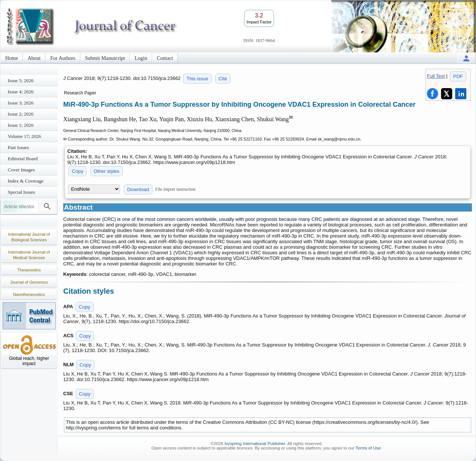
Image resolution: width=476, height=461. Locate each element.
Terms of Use (368, 448)
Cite (223, 79)
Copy (78, 171)
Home (12, 58)
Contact (165, 58)
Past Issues (18, 147)
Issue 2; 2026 (21, 114)
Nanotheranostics (29, 294)
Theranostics (29, 270)
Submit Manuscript (105, 58)
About (34, 58)
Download (138, 189)
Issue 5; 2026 (21, 80)
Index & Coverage (26, 181)
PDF (458, 76)
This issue (197, 79)
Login (141, 58)
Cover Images (21, 170)
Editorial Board (23, 159)
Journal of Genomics (29, 282)
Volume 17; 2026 (24, 136)
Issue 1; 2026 (21, 125)
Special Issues (21, 192)
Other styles (107, 171)
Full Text (436, 76)
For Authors (63, 58)
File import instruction (176, 189)
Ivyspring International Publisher (255, 444)
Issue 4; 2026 (21, 92)
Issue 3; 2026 (21, 103)
